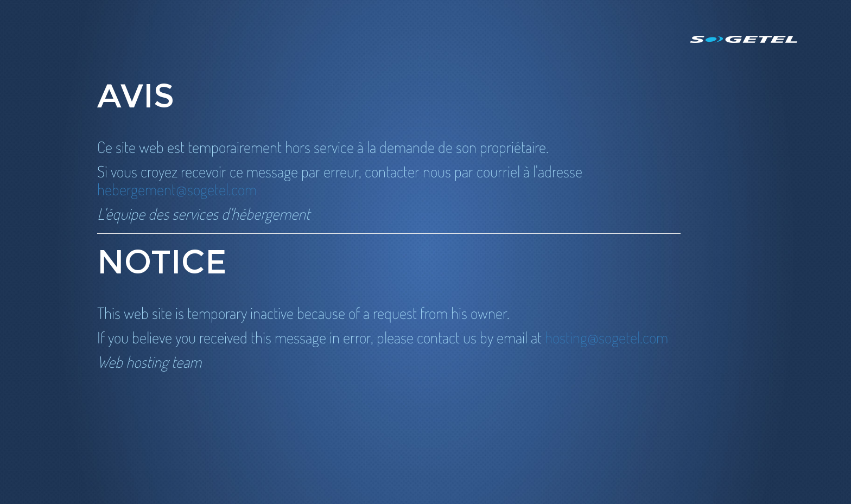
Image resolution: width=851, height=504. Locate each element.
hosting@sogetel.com (607, 337)
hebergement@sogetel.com (177, 189)
